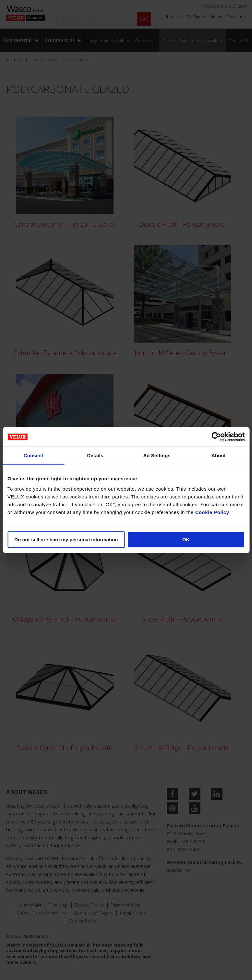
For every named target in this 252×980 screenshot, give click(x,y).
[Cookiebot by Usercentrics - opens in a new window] (216, 437)
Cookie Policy (212, 512)
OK (186, 540)
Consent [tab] (34, 455)
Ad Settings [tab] (157, 455)
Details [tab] (95, 455)
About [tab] (219, 455)
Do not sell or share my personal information (66, 540)
